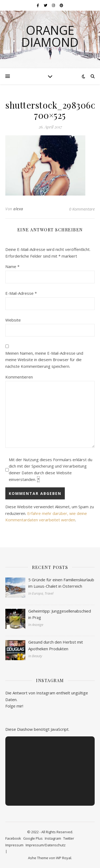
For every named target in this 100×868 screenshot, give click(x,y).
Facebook (13, 838)
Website (13, 320)
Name (12, 266)
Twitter (69, 838)
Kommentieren (19, 377)
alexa (18, 209)
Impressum (14, 845)
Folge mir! (14, 706)
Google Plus (33, 838)
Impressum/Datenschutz (46, 845)
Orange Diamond (50, 36)
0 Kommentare (82, 209)
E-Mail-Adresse (21, 293)
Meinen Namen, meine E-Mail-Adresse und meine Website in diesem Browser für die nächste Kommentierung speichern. (44, 360)
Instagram (53, 838)
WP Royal (64, 858)
